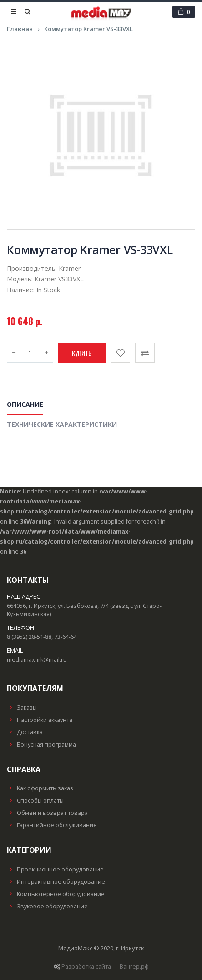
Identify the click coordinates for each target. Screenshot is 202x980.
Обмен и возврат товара (47, 813)
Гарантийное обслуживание (52, 825)
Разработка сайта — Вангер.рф (105, 967)
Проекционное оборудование (55, 869)
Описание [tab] (25, 404)
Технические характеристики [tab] (62, 424)
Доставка (25, 732)
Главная (20, 29)
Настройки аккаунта (40, 720)
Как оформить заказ (40, 788)
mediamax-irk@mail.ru (37, 660)
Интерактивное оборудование (56, 882)
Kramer (70, 268)
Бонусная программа (41, 744)
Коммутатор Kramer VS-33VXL (88, 29)
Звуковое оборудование (47, 906)
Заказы (22, 708)
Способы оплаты (35, 801)
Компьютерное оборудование (56, 894)
